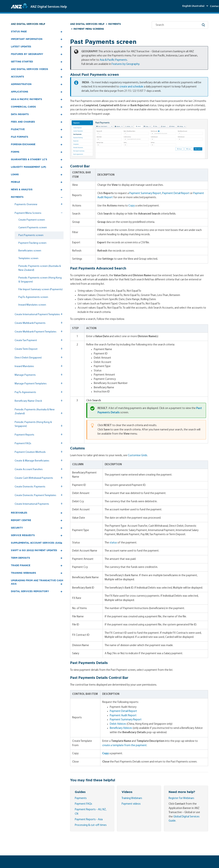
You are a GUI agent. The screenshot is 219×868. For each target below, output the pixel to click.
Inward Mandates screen (32, 305)
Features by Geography (125, 64)
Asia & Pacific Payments (113, 60)
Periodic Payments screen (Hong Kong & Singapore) (40, 280)
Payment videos (131, 804)
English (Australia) (194, 6)
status (113, 543)
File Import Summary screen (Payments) (41, 289)
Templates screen (28, 258)
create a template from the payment (124, 745)
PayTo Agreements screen (33, 297)
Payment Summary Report (145, 193)
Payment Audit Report (123, 716)
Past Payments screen (31, 235)
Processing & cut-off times (91, 825)
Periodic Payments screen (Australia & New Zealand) (40, 268)
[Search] (180, 25)
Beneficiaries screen (30, 251)
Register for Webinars (181, 798)
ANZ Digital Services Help (28, 24)
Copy (132, 206)
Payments (115, 24)
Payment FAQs (83, 804)
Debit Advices (118, 724)
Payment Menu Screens (89, 29)
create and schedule (131, 87)
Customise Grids (138, 456)
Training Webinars (132, 798)
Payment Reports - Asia (89, 820)
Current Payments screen (33, 228)
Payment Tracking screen (32, 243)
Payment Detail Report (176, 193)
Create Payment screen (32, 220)
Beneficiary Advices (121, 728)
